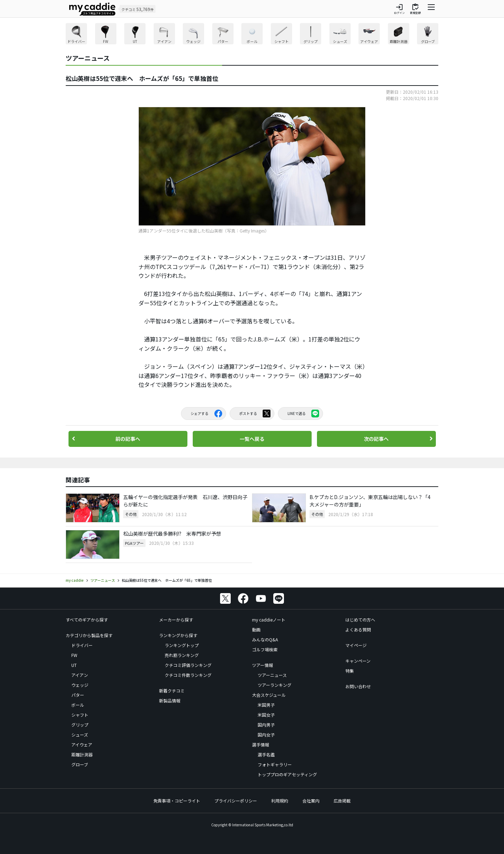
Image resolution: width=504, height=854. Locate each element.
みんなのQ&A (265, 639)
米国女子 (266, 715)
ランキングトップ (182, 645)
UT (74, 665)
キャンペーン (358, 661)
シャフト (80, 715)
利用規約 (280, 801)
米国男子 (266, 705)
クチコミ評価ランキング (188, 665)
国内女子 (266, 735)
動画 (256, 629)
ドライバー (82, 645)
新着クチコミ (172, 691)
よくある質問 (358, 629)
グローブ (80, 764)
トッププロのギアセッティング (287, 774)
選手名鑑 (266, 754)
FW (74, 655)
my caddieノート (269, 620)
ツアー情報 (262, 665)
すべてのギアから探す (87, 620)
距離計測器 (82, 754)
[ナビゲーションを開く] (431, 9)
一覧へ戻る (252, 439)
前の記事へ (128, 439)
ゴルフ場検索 (265, 649)
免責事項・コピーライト (177, 801)
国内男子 (266, 725)
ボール (78, 705)
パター (78, 695)
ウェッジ (80, 685)
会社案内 (311, 801)
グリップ (80, 725)
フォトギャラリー (275, 764)
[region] (252, 35)
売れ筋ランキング (182, 655)
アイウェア (82, 744)
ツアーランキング (275, 685)
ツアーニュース (272, 675)
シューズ (80, 735)
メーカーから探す (176, 620)
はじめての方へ (360, 620)
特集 (350, 671)
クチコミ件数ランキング (188, 675)
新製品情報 (170, 700)
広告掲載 (342, 801)
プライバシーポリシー (236, 801)
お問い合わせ (358, 686)
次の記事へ (376, 439)
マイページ (356, 645)
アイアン (80, 675)
